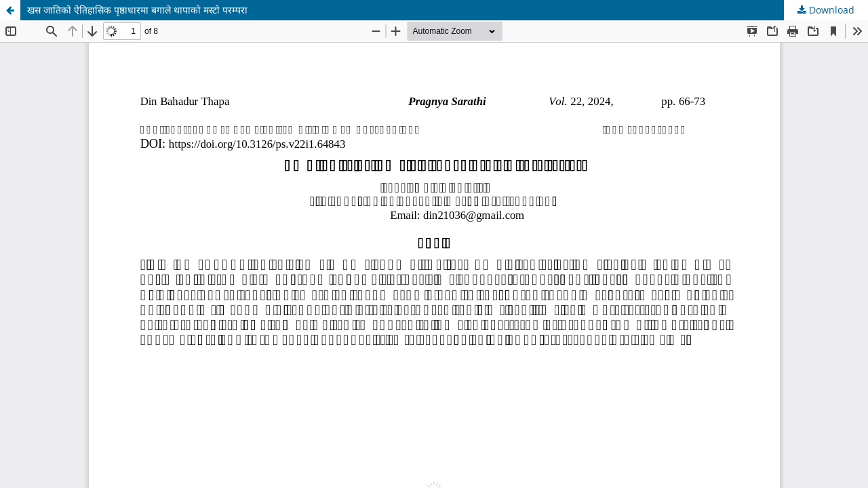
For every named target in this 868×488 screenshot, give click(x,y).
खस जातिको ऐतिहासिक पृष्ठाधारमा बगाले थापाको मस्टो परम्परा (137, 10)
